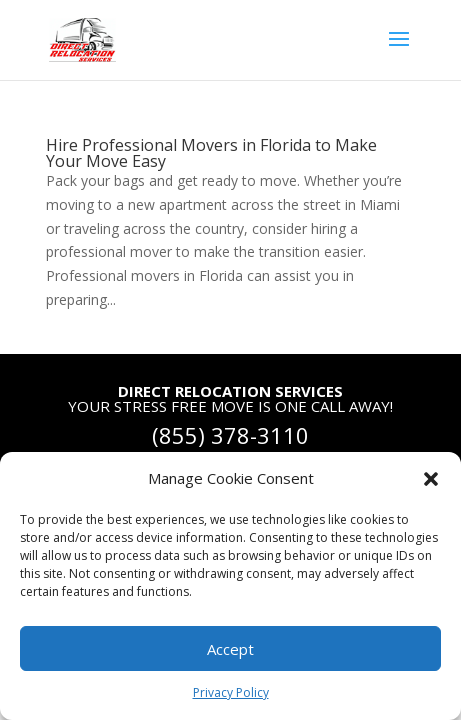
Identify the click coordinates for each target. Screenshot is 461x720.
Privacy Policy (231, 692)
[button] (431, 479)
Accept (230, 649)
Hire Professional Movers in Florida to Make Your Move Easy (211, 153)
